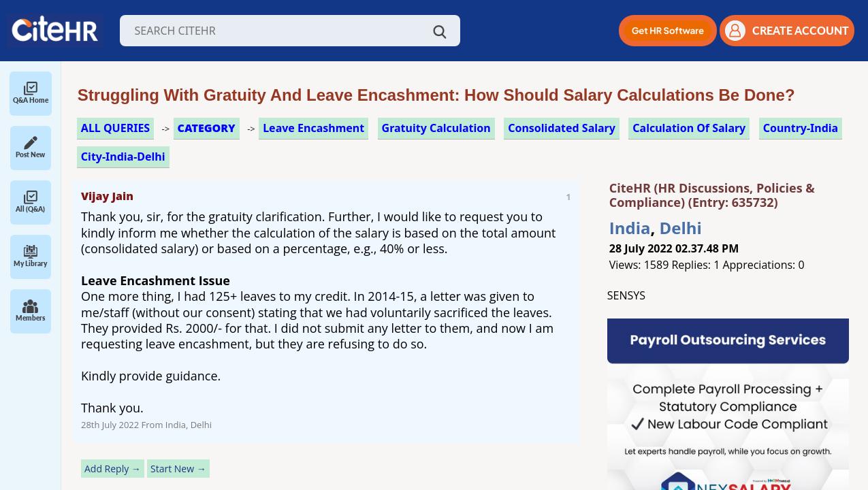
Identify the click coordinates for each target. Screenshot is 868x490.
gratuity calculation (436, 128)
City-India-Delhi (123, 157)
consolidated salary (562, 128)
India (630, 228)
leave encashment (314, 128)
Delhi (681, 228)
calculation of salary (689, 128)
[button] (668, 31)
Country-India (801, 128)
